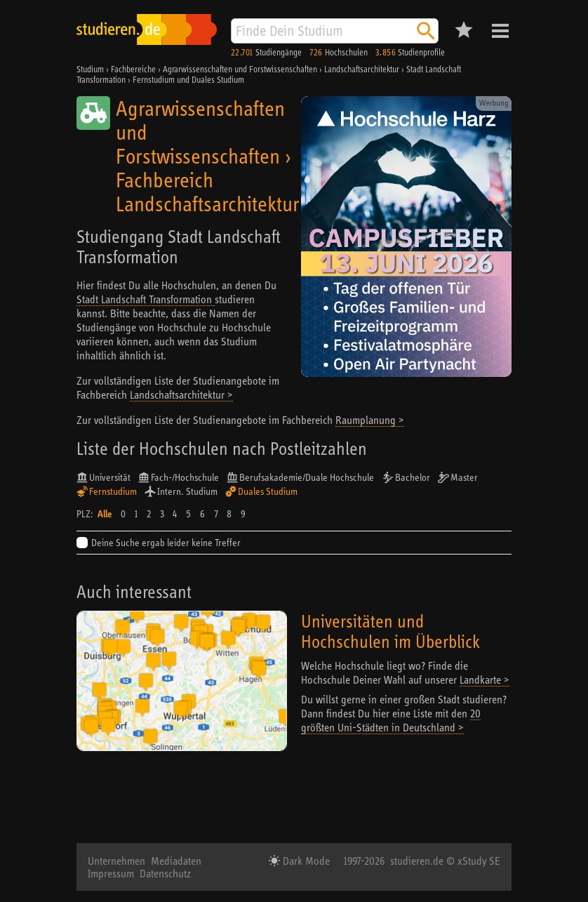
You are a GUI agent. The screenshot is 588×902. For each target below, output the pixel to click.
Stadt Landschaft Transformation (146, 299)
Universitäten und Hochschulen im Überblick (390, 631)
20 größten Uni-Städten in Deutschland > (391, 720)
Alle (105, 514)
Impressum (111, 873)
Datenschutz (165, 873)
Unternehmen (116, 861)
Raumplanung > (370, 420)
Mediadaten (176, 861)
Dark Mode (305, 861)
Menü (500, 31)
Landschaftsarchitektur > (181, 394)
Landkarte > (485, 679)
